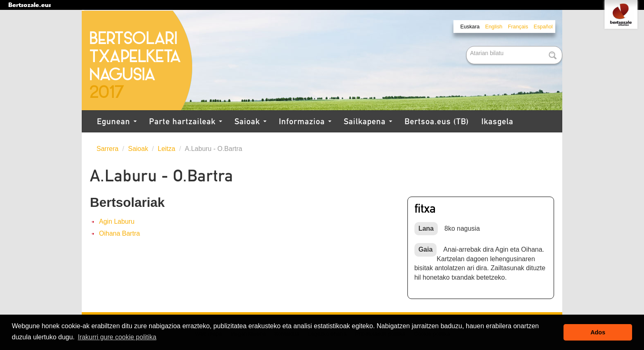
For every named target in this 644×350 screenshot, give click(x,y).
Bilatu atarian (467, 47)
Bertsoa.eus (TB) (437, 121)
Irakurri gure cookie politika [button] (117, 337)
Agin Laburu (117, 221)
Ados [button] (598, 332)
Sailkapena (368, 121)
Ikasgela (497, 121)
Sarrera (107, 149)
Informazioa (305, 121)
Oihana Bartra (120, 233)
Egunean (117, 121)
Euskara (470, 27)
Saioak (251, 121)
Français (518, 27)
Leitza (167, 149)
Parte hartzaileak (186, 121)
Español (543, 27)
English (494, 27)
